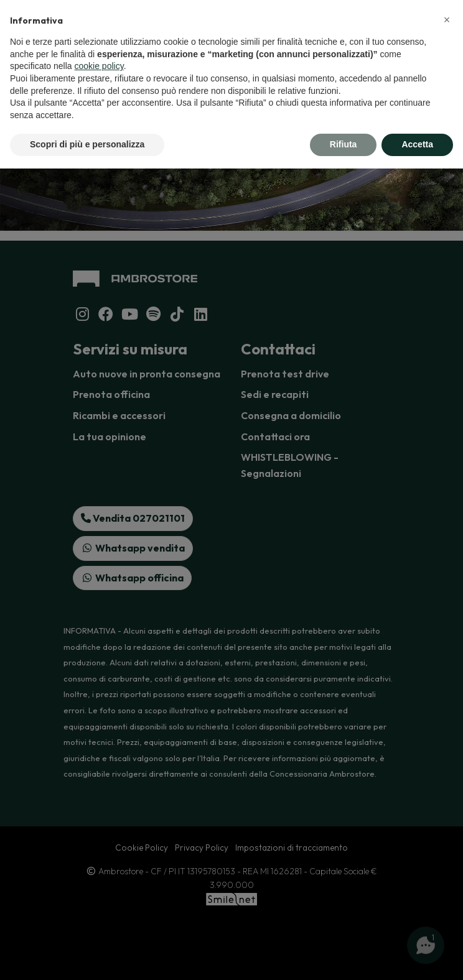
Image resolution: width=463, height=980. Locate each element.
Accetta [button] (417, 144)
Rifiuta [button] (344, 144)
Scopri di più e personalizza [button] (87, 144)
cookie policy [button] (99, 66)
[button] (447, 20)
